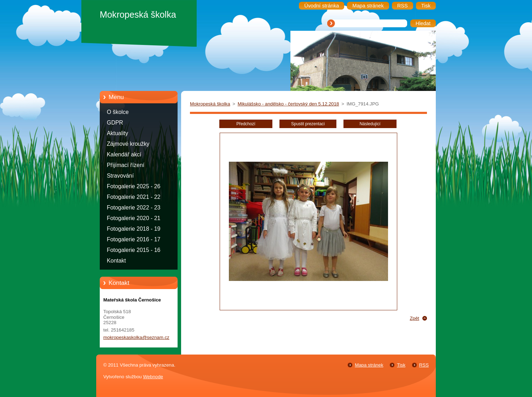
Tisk (401, 365)
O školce (118, 112)
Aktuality (117, 133)
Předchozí (246, 124)
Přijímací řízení (126, 165)
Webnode (153, 377)
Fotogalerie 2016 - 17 (134, 239)
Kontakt (116, 261)
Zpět (414, 318)
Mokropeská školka (210, 104)
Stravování (120, 176)
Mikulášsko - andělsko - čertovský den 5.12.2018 (288, 104)
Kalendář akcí (124, 154)
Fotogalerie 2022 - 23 (134, 208)
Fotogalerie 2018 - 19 (134, 229)
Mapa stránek (369, 365)
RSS (424, 365)
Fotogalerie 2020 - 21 (134, 218)
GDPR (115, 123)
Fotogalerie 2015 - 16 (134, 250)
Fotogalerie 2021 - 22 (134, 197)
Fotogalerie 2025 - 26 (134, 186)
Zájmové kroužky (128, 144)
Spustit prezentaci (308, 124)
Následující (370, 124)
